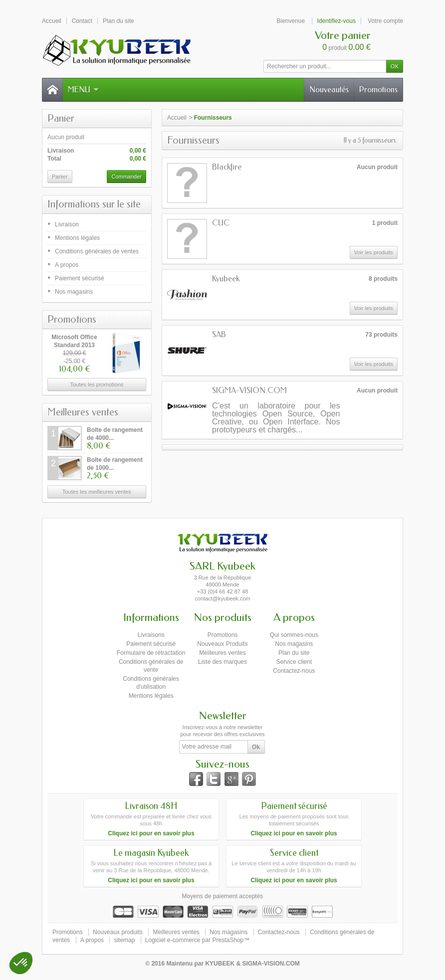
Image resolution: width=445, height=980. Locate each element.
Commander (126, 177)
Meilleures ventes (83, 412)
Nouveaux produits (118, 932)
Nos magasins (74, 292)
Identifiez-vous (336, 21)
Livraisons (151, 635)
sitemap (124, 940)
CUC (221, 223)
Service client (294, 662)
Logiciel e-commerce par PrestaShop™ (197, 940)
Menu (83, 90)
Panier (61, 118)
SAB (219, 334)
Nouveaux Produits (222, 644)
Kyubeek (226, 279)
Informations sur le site (94, 204)
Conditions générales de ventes (97, 251)
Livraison (67, 224)
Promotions (378, 90)
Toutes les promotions (97, 385)
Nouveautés (329, 90)
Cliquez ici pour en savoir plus (151, 833)
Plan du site (294, 653)
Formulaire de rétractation (151, 653)
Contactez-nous (294, 671)
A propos (67, 265)
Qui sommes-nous (294, 635)
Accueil (177, 118)
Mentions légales (77, 238)
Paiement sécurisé (80, 278)
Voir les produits (374, 252)
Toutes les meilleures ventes (97, 492)
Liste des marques (222, 662)
